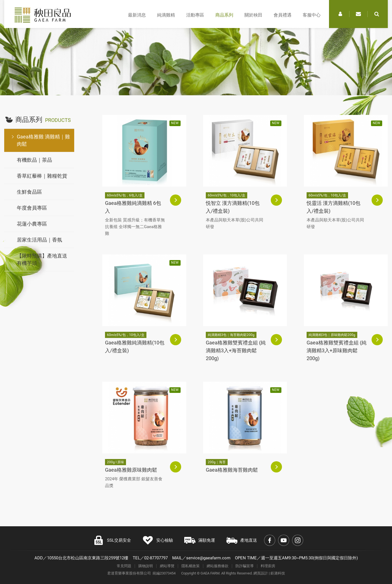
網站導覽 (167, 566)
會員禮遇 (283, 15)
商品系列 (224, 15)
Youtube (284, 540)
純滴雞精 (166, 15)
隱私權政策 (191, 566)
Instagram (298, 540)
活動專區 (195, 15)
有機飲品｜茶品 (34, 160)
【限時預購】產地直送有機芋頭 (42, 259)
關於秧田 (253, 15)
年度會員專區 (32, 208)
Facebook (270, 540)
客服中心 (312, 15)
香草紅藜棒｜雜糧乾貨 (42, 176)
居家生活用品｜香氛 (39, 240)
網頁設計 (261, 573)
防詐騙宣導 (245, 566)
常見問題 (124, 566)
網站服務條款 (218, 566)
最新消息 (137, 15)
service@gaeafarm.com (208, 558)
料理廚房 (268, 566)
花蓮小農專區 (32, 224)
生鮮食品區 (29, 192)
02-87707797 (156, 558)
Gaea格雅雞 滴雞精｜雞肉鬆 (43, 140)
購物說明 (146, 566)
